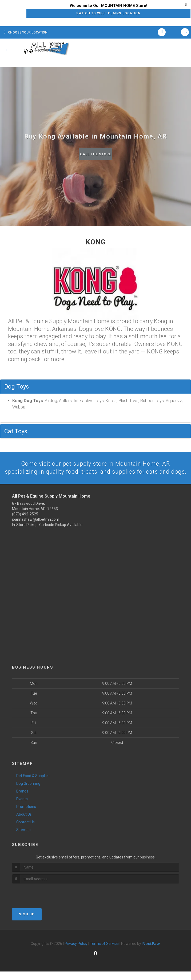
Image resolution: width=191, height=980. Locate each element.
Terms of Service (104, 952)
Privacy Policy (76, 952)
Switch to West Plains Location (108, 13)
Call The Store (96, 154)
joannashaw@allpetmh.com (36, 528)
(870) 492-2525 (25, 523)
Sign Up (27, 922)
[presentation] (40, 902)
